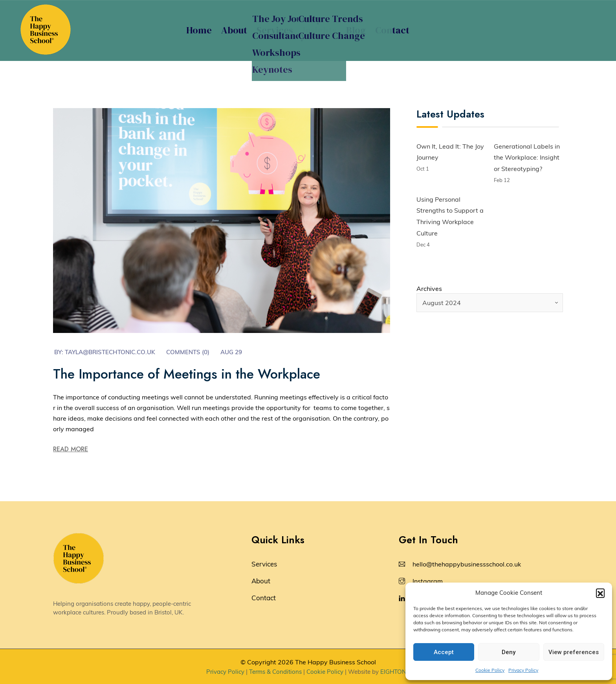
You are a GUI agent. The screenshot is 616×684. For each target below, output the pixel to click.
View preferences (574, 652)
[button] (600, 593)
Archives (429, 289)
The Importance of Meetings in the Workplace (187, 374)
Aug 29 (231, 352)
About (234, 30)
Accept (444, 652)
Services (275, 30)
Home (199, 30)
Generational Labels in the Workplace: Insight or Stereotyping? (527, 158)
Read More (71, 449)
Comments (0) (188, 352)
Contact (392, 30)
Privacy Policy (523, 670)
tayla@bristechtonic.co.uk (110, 352)
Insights (320, 30)
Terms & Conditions (275, 672)
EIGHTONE (395, 672)
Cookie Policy (490, 670)
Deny (509, 652)
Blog (356, 30)
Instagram (428, 581)
